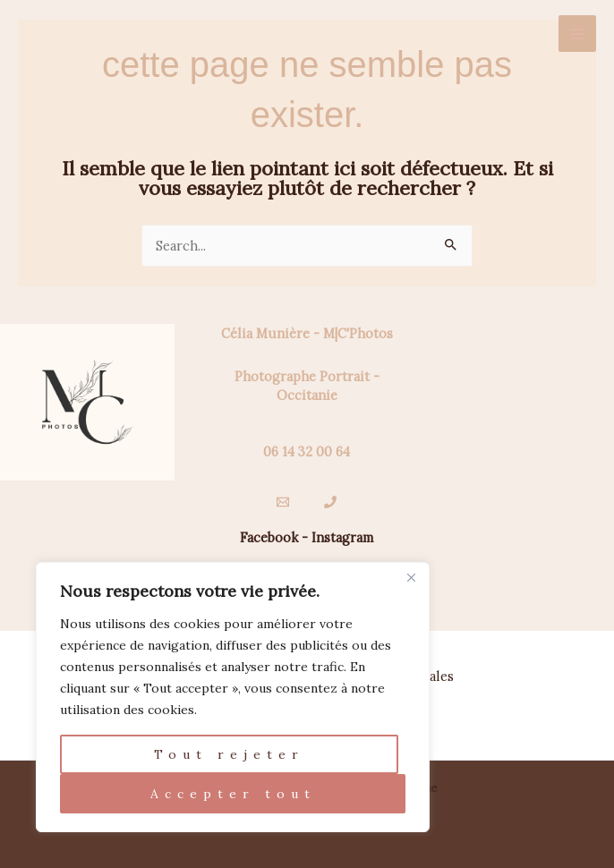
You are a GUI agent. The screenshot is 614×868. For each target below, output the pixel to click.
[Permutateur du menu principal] (577, 34)
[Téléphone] (330, 502)
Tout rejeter (229, 754)
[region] (233, 697)
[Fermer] (411, 577)
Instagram (342, 537)
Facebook (269, 537)
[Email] (283, 502)
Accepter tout (233, 794)
